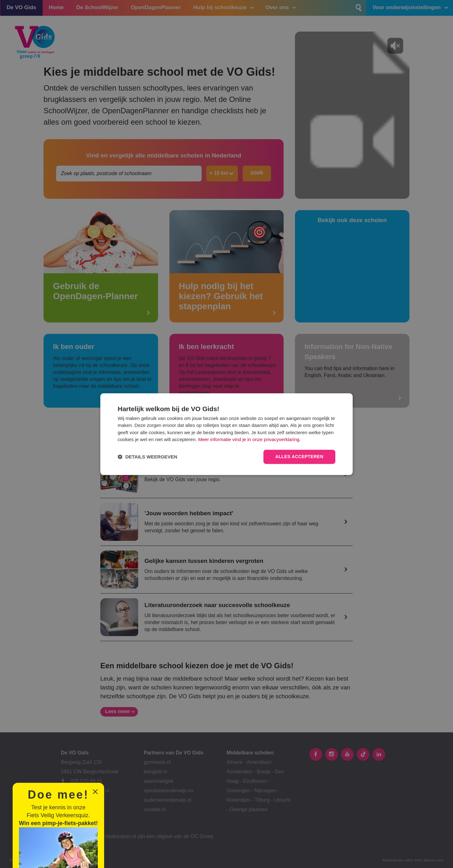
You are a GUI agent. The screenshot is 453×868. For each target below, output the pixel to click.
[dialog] (226, 434)
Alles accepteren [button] (299, 457)
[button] (147, 457)
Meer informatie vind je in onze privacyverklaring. (249, 440)
